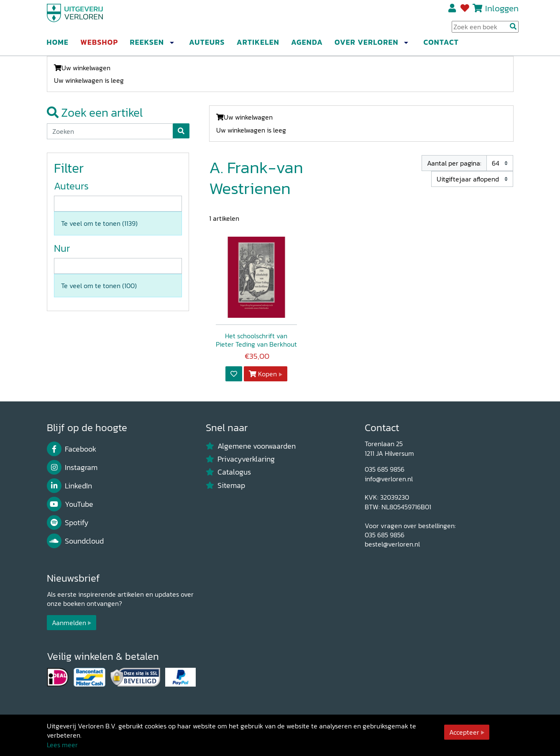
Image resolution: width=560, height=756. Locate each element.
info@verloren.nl (389, 479)
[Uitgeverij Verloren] (87, 19)
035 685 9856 (385, 469)
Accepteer (464, 732)
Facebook (72, 449)
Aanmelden (69, 623)
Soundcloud (75, 541)
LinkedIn (70, 486)
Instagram (72, 467)
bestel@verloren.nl (392, 544)
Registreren (453, 11)
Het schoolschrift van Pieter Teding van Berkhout (256, 340)
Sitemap (226, 485)
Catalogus (229, 472)
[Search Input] (485, 30)
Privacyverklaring (240, 459)
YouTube (70, 504)
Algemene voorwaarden (251, 446)
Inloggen (502, 11)
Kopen (263, 374)
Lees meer (62, 745)
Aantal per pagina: (454, 163)
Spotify (68, 523)
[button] (172, 46)
